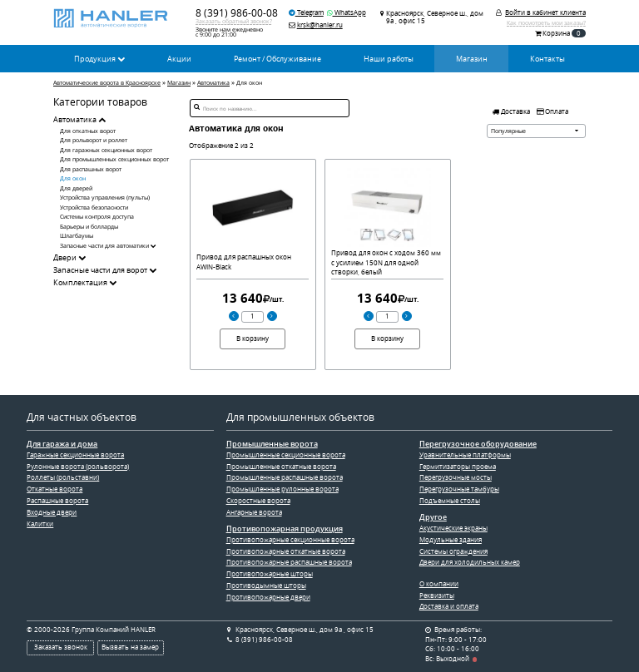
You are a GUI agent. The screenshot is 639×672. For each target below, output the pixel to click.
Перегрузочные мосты (456, 477)
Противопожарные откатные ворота (286, 551)
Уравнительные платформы (465, 455)
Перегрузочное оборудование (478, 444)
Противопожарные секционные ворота (290, 540)
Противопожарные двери (268, 597)
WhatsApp (347, 12)
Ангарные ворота (254, 512)
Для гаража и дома (62, 444)
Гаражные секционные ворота (75, 455)
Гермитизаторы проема (458, 467)
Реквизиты (437, 595)
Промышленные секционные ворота (286, 455)
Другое (433, 517)
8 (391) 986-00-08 (237, 13)
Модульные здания (451, 540)
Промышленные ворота (272, 444)
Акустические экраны (453, 528)
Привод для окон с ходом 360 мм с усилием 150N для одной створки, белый (386, 262)
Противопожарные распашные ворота (289, 562)
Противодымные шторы (266, 586)
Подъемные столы (450, 501)
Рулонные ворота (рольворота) (78, 467)
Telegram (306, 12)
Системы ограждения (453, 551)
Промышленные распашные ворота (285, 477)
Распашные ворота (57, 501)
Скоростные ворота (258, 501)
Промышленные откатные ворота (281, 467)
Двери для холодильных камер (470, 562)
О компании (439, 584)
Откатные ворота (54, 489)
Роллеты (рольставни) (63, 477)
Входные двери (52, 512)
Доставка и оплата (449, 606)
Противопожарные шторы (270, 574)
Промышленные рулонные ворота (282, 489)
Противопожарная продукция (285, 529)
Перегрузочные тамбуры (459, 489)
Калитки (40, 524)
